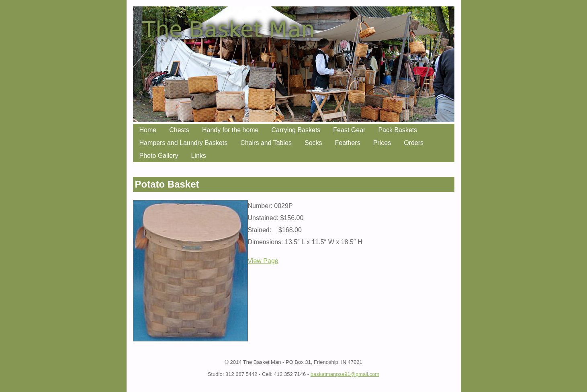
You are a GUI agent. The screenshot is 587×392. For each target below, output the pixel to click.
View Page (263, 261)
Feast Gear (349, 130)
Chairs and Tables (266, 143)
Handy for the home (230, 130)
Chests (179, 130)
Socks (313, 143)
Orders (414, 143)
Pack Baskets (398, 130)
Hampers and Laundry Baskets (184, 143)
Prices (382, 143)
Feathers (348, 143)
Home (148, 130)
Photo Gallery (159, 156)
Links (198, 156)
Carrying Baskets (296, 130)
